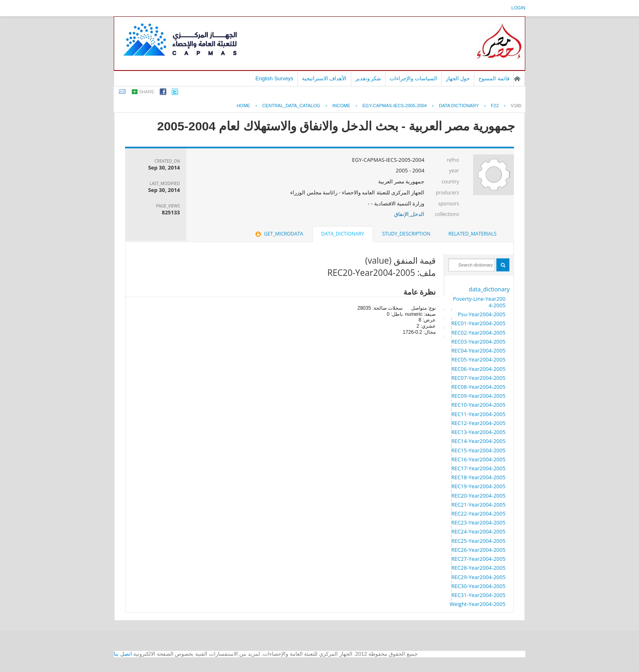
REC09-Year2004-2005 (478, 396)
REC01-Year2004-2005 (478, 323)
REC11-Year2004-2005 (478, 414)
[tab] (472, 234)
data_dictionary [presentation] (343, 234)
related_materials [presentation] (472, 234)
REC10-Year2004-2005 (478, 405)
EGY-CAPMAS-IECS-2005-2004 (394, 106)
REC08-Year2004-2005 (478, 387)
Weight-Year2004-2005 (477, 604)
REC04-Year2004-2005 (478, 350)
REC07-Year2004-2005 (478, 378)
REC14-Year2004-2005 (478, 441)
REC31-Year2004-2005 (478, 595)
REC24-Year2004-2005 (478, 531)
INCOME (341, 106)
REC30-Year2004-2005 (478, 586)
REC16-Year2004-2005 (478, 459)
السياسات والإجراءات (413, 78)
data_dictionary (489, 289)
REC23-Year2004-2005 (478, 522)
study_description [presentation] (406, 234)
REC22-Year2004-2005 (478, 513)
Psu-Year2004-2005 (481, 314)
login (518, 8)
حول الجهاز (458, 78)
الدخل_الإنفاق (409, 214)
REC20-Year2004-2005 (478, 496)
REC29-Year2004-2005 (478, 577)
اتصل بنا (123, 654)
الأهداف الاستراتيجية (324, 78)
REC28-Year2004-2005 (478, 568)
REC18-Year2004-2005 (478, 477)
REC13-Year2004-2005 (478, 432)
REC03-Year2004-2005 (478, 342)
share (147, 92)
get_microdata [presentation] (279, 234)
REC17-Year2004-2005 (478, 468)
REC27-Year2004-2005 (478, 559)
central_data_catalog (291, 106)
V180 (516, 106)
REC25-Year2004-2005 (478, 541)
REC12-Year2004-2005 (478, 423)
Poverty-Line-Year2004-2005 (479, 302)
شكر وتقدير (368, 78)
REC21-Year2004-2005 (478, 505)
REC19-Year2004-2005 (478, 486)
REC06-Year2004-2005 (478, 369)
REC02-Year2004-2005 (478, 333)
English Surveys (274, 78)
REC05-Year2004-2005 (478, 359)
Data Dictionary (459, 106)
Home (243, 106)
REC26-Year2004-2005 (478, 550)
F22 (495, 106)
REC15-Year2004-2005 (478, 450)
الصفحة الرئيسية (517, 79)
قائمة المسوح (494, 78)
